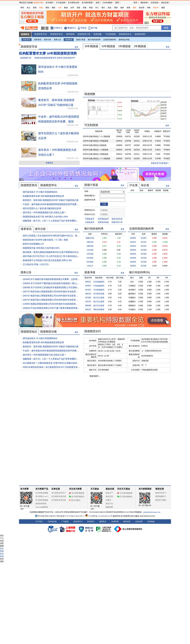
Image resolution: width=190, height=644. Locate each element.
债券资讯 (38, 40)
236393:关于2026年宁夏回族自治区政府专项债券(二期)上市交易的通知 (56, 283)
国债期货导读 (41, 34)
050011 (88, 310)
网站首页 (23, 3)
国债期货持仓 (125, 34)
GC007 (144, 242)
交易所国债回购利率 (142, 229)
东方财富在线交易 (59, 496)
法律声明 (115, 522)
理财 (116, 8)
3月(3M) (90, 254)
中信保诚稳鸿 (99, 282)
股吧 (135, 8)
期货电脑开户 (161, 496)
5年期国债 (124, 46)
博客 (149, 8)
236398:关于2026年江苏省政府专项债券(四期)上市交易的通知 (52, 287)
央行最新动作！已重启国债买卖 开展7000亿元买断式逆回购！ (52, 363)
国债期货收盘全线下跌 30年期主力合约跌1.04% (45, 217)
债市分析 (48, 40)
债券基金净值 (124, 40)
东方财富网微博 (77, 493)
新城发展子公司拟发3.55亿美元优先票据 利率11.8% (47, 260)
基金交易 (109, 496)
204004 (133, 254)
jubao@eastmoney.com (152, 512)
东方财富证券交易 (59, 500)
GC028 (144, 258)
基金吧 (142, 8)
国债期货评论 (48, 185)
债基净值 (90, 272)
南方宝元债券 (99, 298)
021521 (88, 290)
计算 (104, 204)
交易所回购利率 (110, 40)
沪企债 (133, 185)
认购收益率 (90, 222)
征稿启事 (139, 522)
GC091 (144, 266)
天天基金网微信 (125, 497)
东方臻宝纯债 (99, 294)
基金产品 (109, 504)
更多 (76, 47)
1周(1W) (90, 242)
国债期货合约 (93, 331)
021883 (88, 298)
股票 (35, 8)
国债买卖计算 (117, 222)
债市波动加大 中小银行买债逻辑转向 (40, 192)
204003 (133, 250)
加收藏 (30, 3)
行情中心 (58, 28)
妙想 (98, 3)
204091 (133, 266)
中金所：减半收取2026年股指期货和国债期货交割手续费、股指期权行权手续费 (60, 204)
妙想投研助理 (41, 504)
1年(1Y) (90, 266)
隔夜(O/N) (90, 238)
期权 (54, 8)
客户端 (94, 28)
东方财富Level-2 (42, 496)
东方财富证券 (73, 3)
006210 (88, 294)
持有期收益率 (103, 219)
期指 (47, 8)
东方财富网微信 (77, 497)
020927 (88, 286)
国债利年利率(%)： (90, 200)
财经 (22, 8)
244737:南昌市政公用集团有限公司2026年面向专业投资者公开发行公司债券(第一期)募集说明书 (68, 296)
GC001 (144, 238)
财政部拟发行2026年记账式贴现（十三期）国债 (45, 240)
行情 (60, 8)
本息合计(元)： (90, 214)
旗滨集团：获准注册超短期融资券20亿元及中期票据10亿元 (51, 252)
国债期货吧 (140, 34)
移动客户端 (38, 3)
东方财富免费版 (42, 493)
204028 (133, 258)
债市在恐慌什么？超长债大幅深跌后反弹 (42, 208)
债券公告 (57, 40)
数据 (66, 8)
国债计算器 (81, 40)
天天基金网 (60, 3)
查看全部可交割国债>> (160, 163)
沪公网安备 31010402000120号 (99, 516)
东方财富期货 (145, 489)
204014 (133, 246)
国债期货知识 (29, 332)
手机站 (83, 28)
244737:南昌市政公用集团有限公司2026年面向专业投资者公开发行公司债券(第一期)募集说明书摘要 (70, 292)
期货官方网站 (161, 500)
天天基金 (95, 489)
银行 (103, 8)
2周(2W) (90, 246)
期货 (91, 8)
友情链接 (151, 522)
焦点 (29, 8)
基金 (110, 8)
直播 (128, 8)
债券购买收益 (103, 222)
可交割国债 (110, 34)
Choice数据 (107, 3)
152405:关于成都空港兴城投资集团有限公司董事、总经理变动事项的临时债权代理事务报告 (66, 279)
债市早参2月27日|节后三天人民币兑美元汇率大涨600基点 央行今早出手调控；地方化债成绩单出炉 (69, 256)
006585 (88, 306)
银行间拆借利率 (94, 40)
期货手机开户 (161, 493)
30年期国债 (91, 46)
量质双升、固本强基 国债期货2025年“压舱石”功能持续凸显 (51, 200)
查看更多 (49, 163)
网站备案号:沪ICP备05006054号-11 (71, 516)
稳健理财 (109, 507)
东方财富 (24, 489)
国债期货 (25, 34)
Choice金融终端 (42, 507)
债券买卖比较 (117, 219)
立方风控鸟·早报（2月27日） (37, 264)
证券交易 (154, 3)
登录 (135, 3)
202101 (88, 302)
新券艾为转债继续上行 (33, 244)
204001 (133, 238)
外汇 (97, 8)
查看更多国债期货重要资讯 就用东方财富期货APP (55, 58)
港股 (85, 8)
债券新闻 (70, 34)
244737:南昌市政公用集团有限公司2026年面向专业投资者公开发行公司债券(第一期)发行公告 (67, 300)
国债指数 (98, 34)
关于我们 (39, 522)
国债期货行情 (84, 34)
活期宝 (108, 500)
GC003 (144, 250)
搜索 (163, 8)
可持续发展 (52, 522)
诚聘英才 (103, 522)
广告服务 (65, 522)
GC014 (144, 246)
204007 (133, 242)
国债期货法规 (48, 332)
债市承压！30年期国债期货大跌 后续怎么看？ (44, 212)
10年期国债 (108, 46)
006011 (88, 282)
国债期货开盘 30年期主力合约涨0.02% (41, 248)
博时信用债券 (99, 310)
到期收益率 (90, 219)
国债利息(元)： (90, 210)
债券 (122, 8)
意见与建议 (75, 500)
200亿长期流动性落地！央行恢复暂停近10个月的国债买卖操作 (52, 367)
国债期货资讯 (56, 34)
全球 (72, 8)
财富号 (156, 8)
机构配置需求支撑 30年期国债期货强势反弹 (43, 196)
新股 (41, 8)
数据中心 (72, 28)
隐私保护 (127, 522)
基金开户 (109, 493)
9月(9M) (90, 262)
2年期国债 (140, 46)
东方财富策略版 (42, 500)
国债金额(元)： (90, 196)
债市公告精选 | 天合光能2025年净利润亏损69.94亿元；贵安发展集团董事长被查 (61, 236)
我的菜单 (144, 3)
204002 (133, 262)
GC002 (144, 262)
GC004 (144, 254)
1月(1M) (90, 250)
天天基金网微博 (125, 493)
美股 (78, 8)
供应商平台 (78, 522)
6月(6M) (90, 258)
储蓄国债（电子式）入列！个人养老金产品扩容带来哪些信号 (52, 221)
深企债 (145, 185)
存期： (87, 191)
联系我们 (91, 522)
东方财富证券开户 (59, 493)
